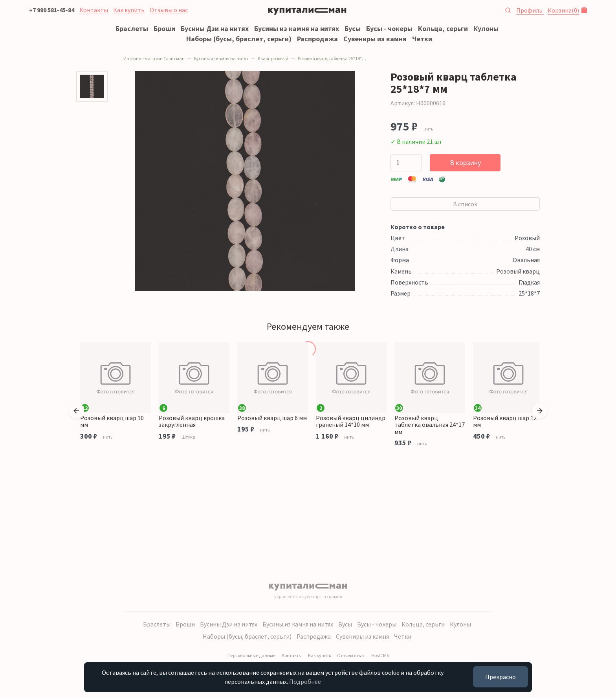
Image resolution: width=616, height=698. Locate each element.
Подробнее (305, 681)
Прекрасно (500, 677)
